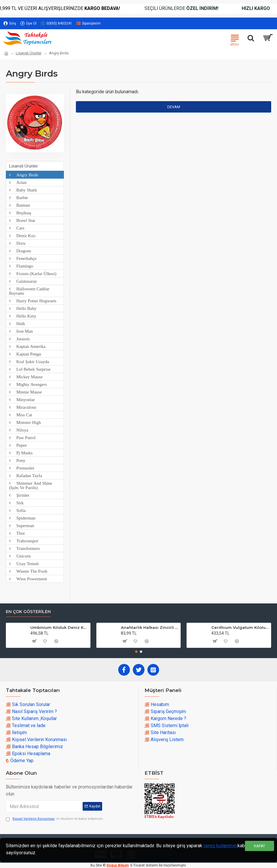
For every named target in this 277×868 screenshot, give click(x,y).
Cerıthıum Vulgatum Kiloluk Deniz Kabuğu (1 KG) (240, 627)
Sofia (18, 510)
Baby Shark (24, 190)
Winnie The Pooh (29, 571)
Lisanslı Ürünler (29, 53)
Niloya (19, 430)
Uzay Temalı (25, 564)
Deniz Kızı (23, 235)
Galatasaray (24, 281)
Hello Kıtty (23, 316)
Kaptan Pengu (26, 354)
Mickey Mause (27, 377)
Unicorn (21, 556)
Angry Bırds (24, 175)
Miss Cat (21, 415)
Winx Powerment (29, 579)
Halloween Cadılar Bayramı (29, 291)
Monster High (26, 422)
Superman (22, 526)
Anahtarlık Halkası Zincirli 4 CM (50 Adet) (150, 627)
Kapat (259, 846)
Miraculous (23, 407)
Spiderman (23, 518)
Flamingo (22, 266)
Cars (18, 228)
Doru (18, 243)
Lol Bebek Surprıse (31, 369)
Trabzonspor (24, 541)
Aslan (19, 182)
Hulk (18, 323)
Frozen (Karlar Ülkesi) (33, 273)
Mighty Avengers (29, 384)
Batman (20, 205)
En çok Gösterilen (28, 612)
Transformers (25, 548)
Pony (18, 460)
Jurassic (20, 339)
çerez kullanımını (221, 846)
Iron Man (22, 331)
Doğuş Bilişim (118, 865)
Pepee (19, 445)
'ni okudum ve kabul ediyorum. (55, 819)
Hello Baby (23, 308)
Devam (174, 107)
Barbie (19, 197)
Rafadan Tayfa (26, 476)
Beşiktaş (21, 213)
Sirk (17, 503)
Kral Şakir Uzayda (30, 361)
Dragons (21, 251)
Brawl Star (23, 220)
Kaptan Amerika (28, 346)
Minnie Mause (26, 392)
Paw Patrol (23, 438)
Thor (18, 533)
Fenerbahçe (23, 258)
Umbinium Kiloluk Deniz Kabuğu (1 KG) (59, 627)
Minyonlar (23, 400)
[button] (136, 652)
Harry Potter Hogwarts (33, 301)
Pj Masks (22, 453)
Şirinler (20, 495)
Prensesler (22, 468)
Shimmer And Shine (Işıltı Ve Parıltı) (31, 485)
